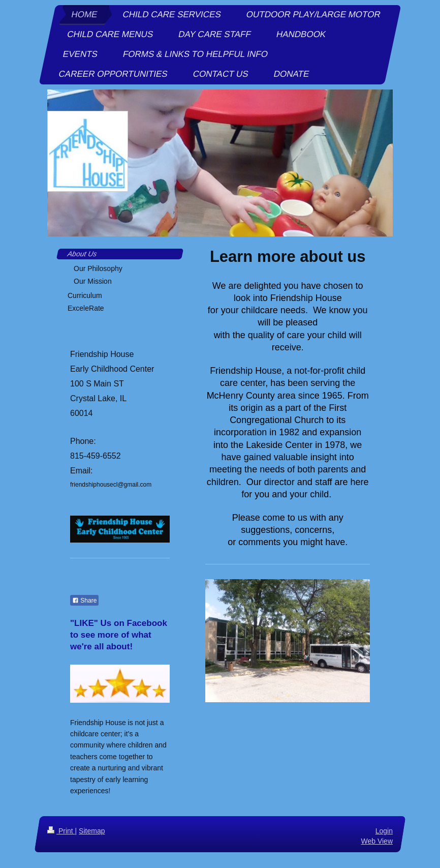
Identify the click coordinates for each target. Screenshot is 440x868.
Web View (377, 841)
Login (384, 831)
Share (84, 601)
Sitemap (92, 831)
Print (61, 831)
